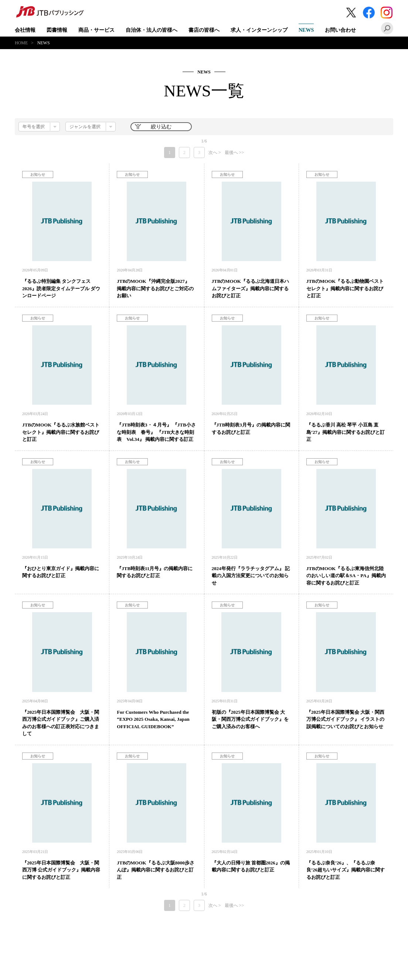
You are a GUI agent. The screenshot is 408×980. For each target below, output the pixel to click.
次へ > (215, 153)
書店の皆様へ (204, 30)
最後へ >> (234, 153)
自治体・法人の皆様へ (152, 30)
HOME (21, 43)
